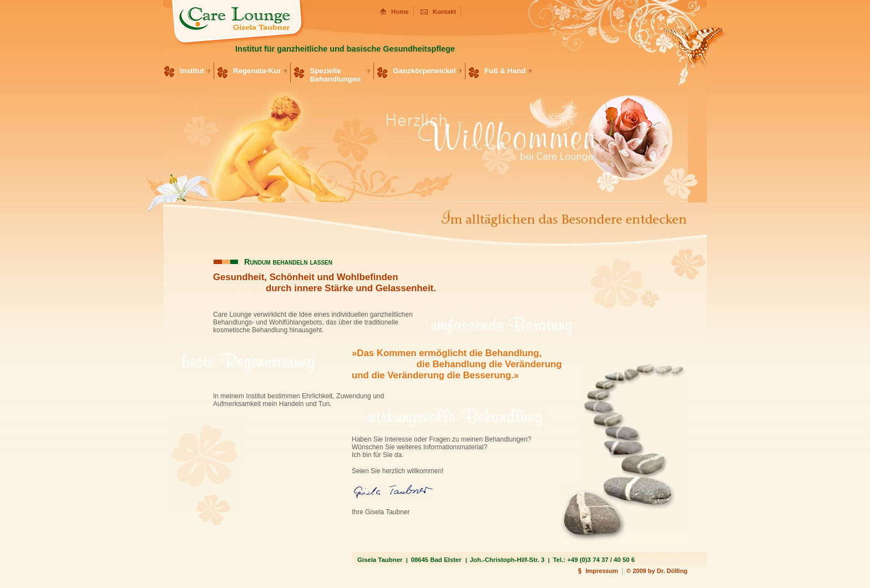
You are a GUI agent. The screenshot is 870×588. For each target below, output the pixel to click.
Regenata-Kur (257, 71)
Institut (192, 71)
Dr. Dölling (672, 571)
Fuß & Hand (505, 71)
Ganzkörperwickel (424, 71)
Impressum (602, 571)
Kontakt (444, 12)
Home (400, 12)
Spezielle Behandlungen (335, 75)
